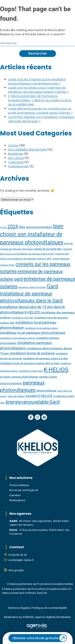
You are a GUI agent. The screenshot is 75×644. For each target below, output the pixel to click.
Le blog (13, 145)
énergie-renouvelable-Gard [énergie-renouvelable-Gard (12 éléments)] (33, 402)
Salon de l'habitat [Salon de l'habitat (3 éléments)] (16, 396)
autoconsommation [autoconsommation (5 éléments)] (39, 227)
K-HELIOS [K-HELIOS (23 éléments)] (56, 370)
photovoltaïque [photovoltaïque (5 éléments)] (46, 391)
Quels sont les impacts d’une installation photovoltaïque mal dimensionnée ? (37, 81)
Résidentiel (16, 154)
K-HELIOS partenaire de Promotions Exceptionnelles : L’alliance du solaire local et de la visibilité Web (40, 100)
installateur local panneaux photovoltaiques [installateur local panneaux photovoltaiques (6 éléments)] (33, 333)
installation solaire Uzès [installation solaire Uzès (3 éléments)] (31, 371)
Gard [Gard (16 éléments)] (52, 286)
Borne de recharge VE (24, 490)
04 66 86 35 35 (18, 555)
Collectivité (16, 162)
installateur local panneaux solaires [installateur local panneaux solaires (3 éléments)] (18, 338)
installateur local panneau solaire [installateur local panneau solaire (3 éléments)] (41, 328)
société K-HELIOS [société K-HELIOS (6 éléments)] (39, 396)
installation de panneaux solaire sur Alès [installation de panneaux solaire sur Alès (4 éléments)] (45, 358)
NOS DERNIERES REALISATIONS (27, 150)
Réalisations (17, 500)
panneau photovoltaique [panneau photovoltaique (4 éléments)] (25, 377)
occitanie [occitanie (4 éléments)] (5, 377)
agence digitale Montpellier (53, 617)
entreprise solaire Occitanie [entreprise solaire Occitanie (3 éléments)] (32, 287)
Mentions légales (19, 608)
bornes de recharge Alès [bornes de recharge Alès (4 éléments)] (48, 249)
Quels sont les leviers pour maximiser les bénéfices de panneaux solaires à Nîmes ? (38, 90)
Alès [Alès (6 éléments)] (22, 227)
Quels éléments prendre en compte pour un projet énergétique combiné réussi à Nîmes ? (40, 111)
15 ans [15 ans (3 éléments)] (3, 227)
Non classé (16, 158)
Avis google (16, 570)
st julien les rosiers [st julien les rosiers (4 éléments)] (64, 396)
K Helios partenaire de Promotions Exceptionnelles (40, 584)
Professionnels (18, 166)
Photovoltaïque (19, 485)
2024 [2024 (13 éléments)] (13, 226)
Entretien (15, 495)
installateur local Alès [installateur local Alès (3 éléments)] (22, 318)
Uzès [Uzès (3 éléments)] (2, 403)
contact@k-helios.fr (21, 560)
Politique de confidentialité (49, 608)
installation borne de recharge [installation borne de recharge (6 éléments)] (32, 353)
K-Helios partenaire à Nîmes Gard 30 (37, 591)
